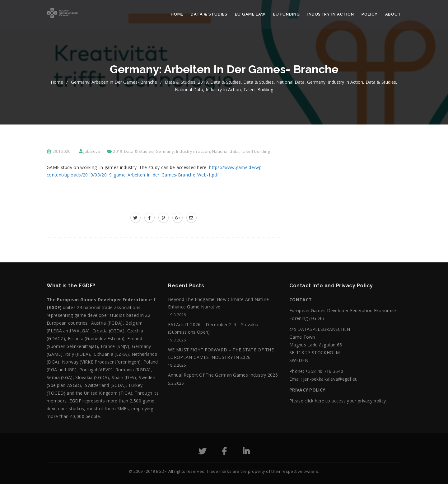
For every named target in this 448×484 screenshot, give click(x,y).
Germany (316, 82)
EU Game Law (250, 14)
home (57, 82)
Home (177, 14)
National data (290, 82)
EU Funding (287, 14)
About (393, 14)
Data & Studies (209, 14)
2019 (203, 82)
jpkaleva (92, 151)
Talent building (258, 89)
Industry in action (331, 14)
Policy (369, 14)
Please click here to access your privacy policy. (338, 401)
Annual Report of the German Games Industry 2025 (223, 375)
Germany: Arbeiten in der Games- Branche (114, 82)
